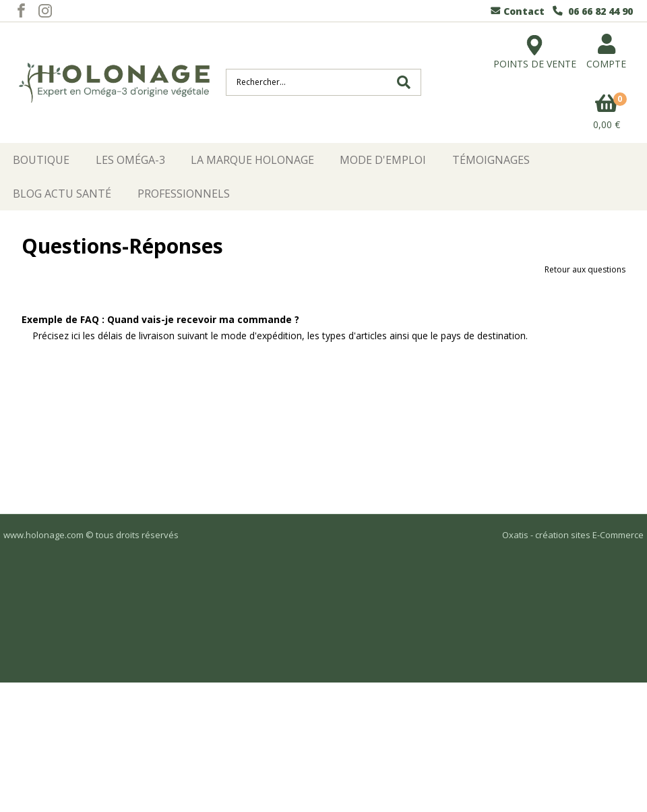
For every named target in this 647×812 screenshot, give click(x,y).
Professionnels (184, 194)
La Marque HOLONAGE (252, 160)
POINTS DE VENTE (535, 46)
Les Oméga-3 (130, 160)
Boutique (41, 160)
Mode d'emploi (383, 160)
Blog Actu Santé (62, 194)
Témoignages (491, 160)
